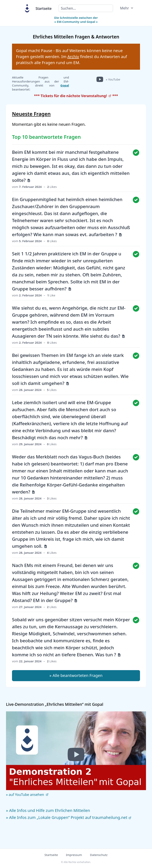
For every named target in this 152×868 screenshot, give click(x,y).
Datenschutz (99, 855)
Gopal (65, 85)
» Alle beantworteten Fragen (76, 675)
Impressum (74, 855)
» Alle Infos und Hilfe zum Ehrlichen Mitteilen (48, 810)
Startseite (44, 8)
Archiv (73, 57)
